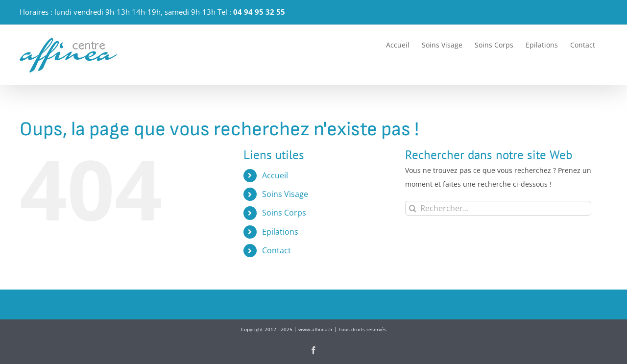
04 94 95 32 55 (259, 12)
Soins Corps (284, 213)
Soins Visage (285, 194)
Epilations (280, 232)
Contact (277, 250)
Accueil (275, 175)
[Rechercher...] (498, 208)
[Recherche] (412, 208)
